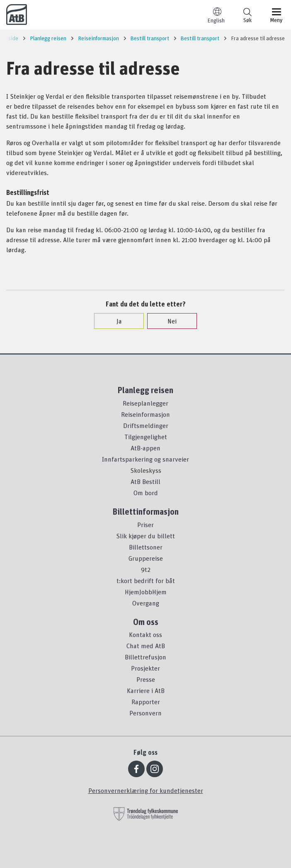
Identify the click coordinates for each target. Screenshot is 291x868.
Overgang (146, 603)
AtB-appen (145, 448)
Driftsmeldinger (146, 425)
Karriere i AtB (146, 691)
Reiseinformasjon (145, 414)
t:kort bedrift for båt (146, 581)
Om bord (146, 493)
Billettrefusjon (145, 657)
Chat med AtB (146, 646)
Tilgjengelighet (146, 437)
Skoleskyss (146, 470)
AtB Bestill (145, 481)
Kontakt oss (145, 635)
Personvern (145, 713)
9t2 (146, 569)
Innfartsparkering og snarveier (145, 459)
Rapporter (146, 702)
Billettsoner (146, 547)
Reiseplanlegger (145, 403)
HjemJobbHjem (146, 592)
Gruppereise (146, 558)
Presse (146, 679)
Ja (115, 321)
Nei (168, 321)
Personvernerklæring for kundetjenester (146, 790)
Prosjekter (145, 668)
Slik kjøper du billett (145, 536)
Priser (145, 525)
